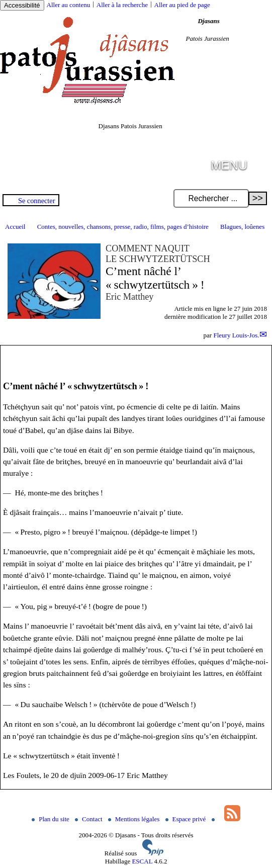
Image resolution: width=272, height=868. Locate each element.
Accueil (15, 227)
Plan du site (51, 819)
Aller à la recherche (122, 5)
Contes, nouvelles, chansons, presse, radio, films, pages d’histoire (123, 227)
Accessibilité (22, 5)
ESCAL (142, 861)
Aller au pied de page (182, 5)
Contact (89, 819)
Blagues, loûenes (242, 227)
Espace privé (187, 819)
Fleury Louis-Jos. (236, 335)
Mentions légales (135, 819)
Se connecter (36, 201)
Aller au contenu (69, 5)
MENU (229, 165)
